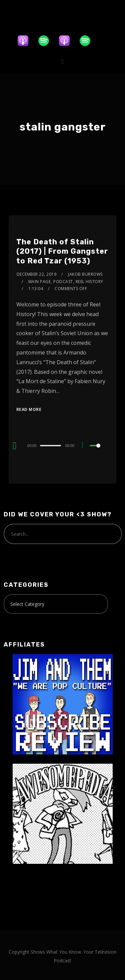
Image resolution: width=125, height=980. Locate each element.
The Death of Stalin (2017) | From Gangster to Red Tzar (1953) (62, 251)
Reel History (89, 282)
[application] (62, 445)
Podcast (63, 282)
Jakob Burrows (85, 274)
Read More (29, 409)
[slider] (50, 446)
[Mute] (85, 446)
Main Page (40, 282)
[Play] (15, 446)
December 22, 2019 (37, 274)
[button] (62, 62)
